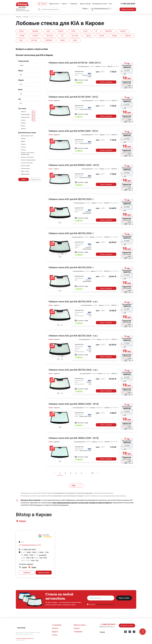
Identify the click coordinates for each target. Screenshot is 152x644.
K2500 (73, 31)
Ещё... (76, 485)
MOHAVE (123, 31)
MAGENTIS (109, 31)
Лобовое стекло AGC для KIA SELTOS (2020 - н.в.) (73, 302)
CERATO (61, 31)
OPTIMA (22, 36)
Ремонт (64, 4)
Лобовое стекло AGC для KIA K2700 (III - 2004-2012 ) (75, 63)
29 (92, 473)
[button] (22, 521)
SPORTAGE (49, 40)
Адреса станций (85, 4)
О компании (57, 625)
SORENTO (128, 36)
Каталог (44, 4)
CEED (48, 31)
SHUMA (114, 36)
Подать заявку (124, 598)
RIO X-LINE (75, 36)
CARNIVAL (35, 31)
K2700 (85, 31)
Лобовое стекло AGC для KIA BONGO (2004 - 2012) (74, 165)
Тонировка (73, 4)
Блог (110, 4)
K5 (96, 31)
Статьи (55, 635)
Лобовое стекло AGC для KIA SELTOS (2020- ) (71, 199)
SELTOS (89, 36)
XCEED (75, 40)
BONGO (22, 31)
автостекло (21, 628)
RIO (62, 36)
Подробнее (27, 573)
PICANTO (36, 36)
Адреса (55, 632)
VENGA (62, 40)
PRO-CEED (50, 36)
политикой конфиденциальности (105, 604)
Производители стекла (100, 4)
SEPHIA (102, 36)
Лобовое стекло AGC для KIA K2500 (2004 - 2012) (73, 131)
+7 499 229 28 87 (128, 4)
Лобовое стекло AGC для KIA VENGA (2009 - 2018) (74, 404)
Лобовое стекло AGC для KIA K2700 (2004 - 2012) (73, 97)
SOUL (21, 40)
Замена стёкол (54, 4)
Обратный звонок (128, 9)
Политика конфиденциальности (25, 638)
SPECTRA (34, 40)
